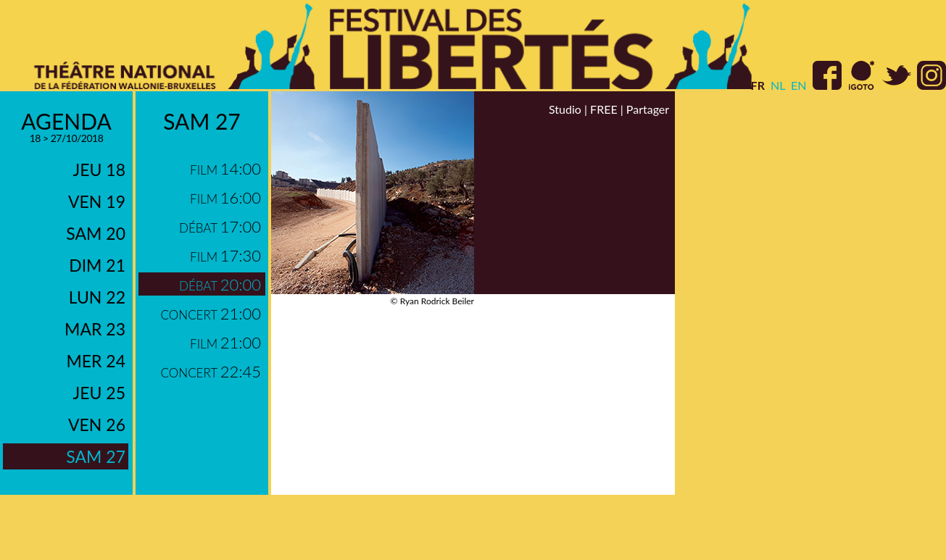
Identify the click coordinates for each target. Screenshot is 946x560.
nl (778, 85)
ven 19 (97, 201)
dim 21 (97, 265)
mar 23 (95, 329)
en (798, 85)
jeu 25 (99, 393)
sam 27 (96, 456)
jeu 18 (99, 170)
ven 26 (97, 425)
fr (758, 85)
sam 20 (96, 233)
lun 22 (97, 297)
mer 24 (96, 361)
